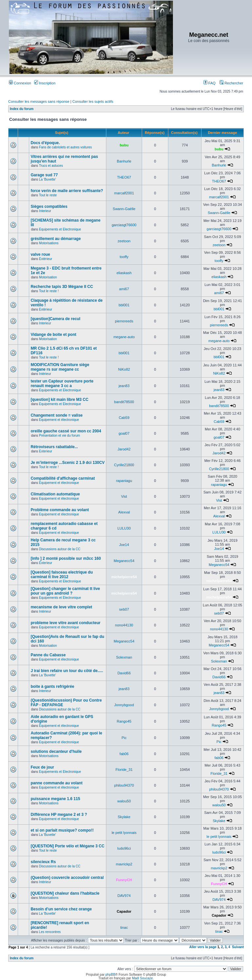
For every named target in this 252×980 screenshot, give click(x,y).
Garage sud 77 (44, 175)
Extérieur (46, 259)
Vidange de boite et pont (53, 335)
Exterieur (46, 451)
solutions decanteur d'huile (56, 751)
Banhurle (124, 161)
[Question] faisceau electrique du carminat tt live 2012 (62, 575)
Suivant (238, 947)
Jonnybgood (124, 705)
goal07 (124, 433)
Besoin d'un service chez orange (61, 909)
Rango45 (124, 721)
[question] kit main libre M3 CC (59, 400)
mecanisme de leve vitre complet (61, 607)
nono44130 (124, 625)
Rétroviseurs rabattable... (54, 447)
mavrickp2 (124, 864)
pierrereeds (124, 321)
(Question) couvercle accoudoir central (67, 878)
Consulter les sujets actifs (93, 101)
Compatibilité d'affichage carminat (63, 478)
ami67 (124, 289)
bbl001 (124, 305)
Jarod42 (124, 449)
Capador (124, 911)
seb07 (124, 609)
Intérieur (45, 374)
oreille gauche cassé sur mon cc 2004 (66, 431)
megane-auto (124, 337)
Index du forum (22, 109)
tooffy (124, 257)
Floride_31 (124, 770)
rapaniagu (124, 481)
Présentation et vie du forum (60, 436)
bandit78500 (124, 402)
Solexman (124, 657)
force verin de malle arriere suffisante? (67, 191)
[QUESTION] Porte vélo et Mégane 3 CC (67, 846)
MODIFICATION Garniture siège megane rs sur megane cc (60, 367)
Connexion (20, 83)
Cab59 (124, 418)
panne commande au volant (56, 783)
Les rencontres (50, 932)
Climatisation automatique (55, 494)
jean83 (124, 386)
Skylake (124, 817)
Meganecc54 (124, 561)
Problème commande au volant (60, 510)
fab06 (124, 754)
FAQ (210, 83)
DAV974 (124, 896)
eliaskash (124, 273)
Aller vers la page (203, 947)
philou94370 (124, 785)
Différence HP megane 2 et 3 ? (59, 815)
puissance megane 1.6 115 (55, 799)
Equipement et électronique (59, 420)
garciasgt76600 (124, 225)
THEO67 (124, 177)
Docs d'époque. (45, 143)
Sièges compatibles (49, 207)
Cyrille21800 (124, 465)
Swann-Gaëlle (124, 209)
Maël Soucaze (142, 978)
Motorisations (49, 243)
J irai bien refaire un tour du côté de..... (67, 671)
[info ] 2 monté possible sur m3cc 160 (66, 558)
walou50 (124, 801)
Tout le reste (48, 195)
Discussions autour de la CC (60, 549)
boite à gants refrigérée (52, 686)
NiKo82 (124, 369)
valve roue (40, 254)
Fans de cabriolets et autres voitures (65, 147)
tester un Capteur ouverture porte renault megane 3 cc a (62, 383)
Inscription (45, 83)
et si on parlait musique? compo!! (62, 830)
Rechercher (231, 83)
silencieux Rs (43, 862)
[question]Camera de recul (55, 319)
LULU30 (124, 528)
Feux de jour (42, 767)
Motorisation (48, 277)
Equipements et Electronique (60, 229)
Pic (124, 738)
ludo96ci (124, 848)
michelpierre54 (124, 577)
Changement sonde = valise (56, 415)
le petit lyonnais (124, 833)
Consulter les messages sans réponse (39, 101)
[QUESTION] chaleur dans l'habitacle (65, 893)
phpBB (110, 975)
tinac (124, 927)
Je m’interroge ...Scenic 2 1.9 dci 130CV (67, 463)
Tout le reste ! (49, 291)
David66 (124, 673)
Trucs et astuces (51, 166)
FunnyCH (124, 880)
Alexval (124, 512)
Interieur (45, 211)
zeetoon (124, 241)
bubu (124, 145)
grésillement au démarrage (56, 239)
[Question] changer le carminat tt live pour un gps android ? (65, 591)
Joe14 (124, 545)
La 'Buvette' (48, 179)
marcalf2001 (124, 193)
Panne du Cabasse (48, 655)
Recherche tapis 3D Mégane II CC (62, 287)
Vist (124, 496)
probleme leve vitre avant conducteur (65, 623)
